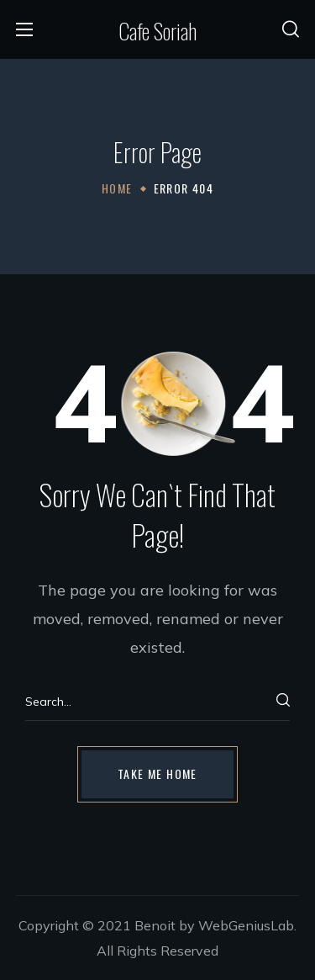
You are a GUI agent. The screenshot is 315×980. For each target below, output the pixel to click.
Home (117, 188)
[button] (291, 29)
